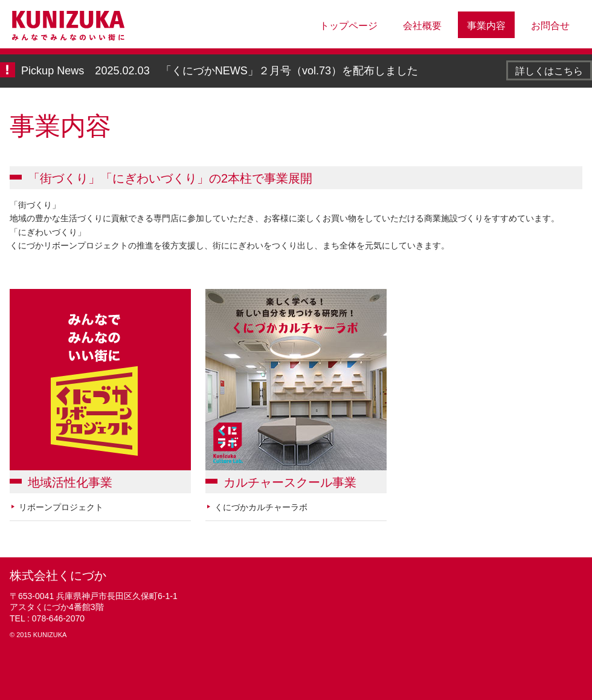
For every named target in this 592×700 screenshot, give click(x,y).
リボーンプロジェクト (61, 507)
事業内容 (486, 25)
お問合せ (550, 25)
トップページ (349, 25)
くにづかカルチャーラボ (261, 507)
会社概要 (422, 25)
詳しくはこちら (549, 71)
